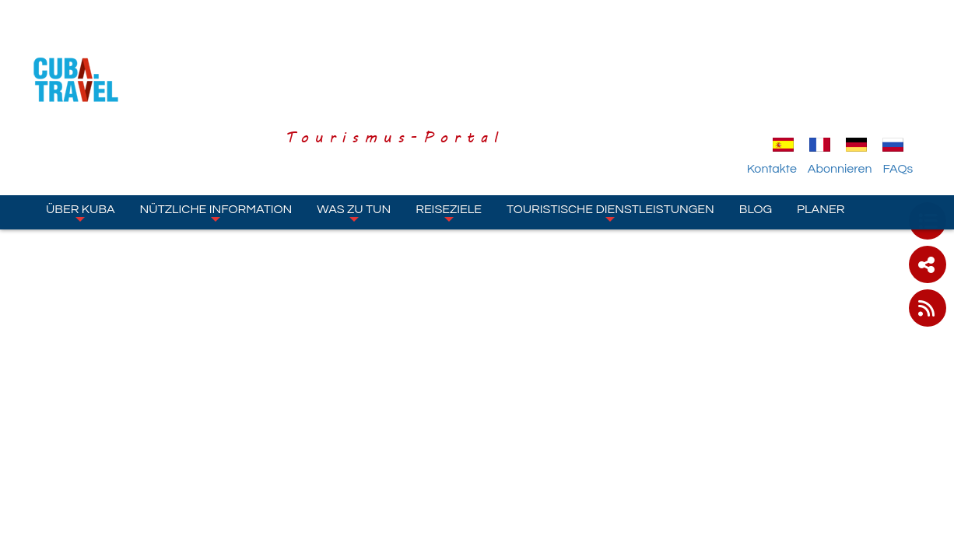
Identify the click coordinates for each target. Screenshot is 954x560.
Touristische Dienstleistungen (610, 124)
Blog (756, 121)
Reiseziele (449, 124)
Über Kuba (81, 124)
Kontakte (789, 80)
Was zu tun (354, 124)
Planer (821, 121)
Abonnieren (857, 80)
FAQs (915, 80)
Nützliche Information (216, 124)
